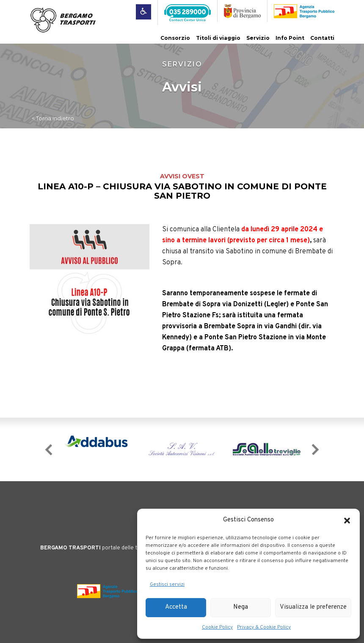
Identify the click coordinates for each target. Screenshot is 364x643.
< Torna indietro (53, 118)
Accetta (176, 607)
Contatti (322, 38)
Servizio (258, 38)
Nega (241, 607)
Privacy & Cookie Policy (264, 627)
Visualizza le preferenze (313, 607)
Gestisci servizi (167, 585)
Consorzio (175, 38)
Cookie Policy (217, 627)
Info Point (290, 38)
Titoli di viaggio (218, 38)
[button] (347, 521)
